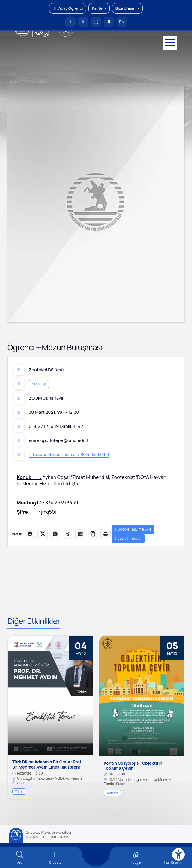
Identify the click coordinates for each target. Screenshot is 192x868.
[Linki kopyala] (93, 534)
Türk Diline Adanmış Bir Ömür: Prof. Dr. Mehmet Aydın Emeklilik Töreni (47, 765)
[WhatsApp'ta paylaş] (55, 534)
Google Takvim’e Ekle (133, 529)
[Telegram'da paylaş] (68, 534)
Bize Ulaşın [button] (127, 8)
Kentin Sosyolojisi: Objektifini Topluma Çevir (134, 766)
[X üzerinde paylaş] (43, 534)
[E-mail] (55, 858)
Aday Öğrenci (68, 8)
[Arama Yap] (109, 22)
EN (122, 22)
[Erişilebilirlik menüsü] (178, 854)
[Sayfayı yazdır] (106, 534)
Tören (19, 792)
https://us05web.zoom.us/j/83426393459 (69, 454)
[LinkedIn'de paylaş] (80, 534)
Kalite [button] (99, 8)
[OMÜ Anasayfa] (70, 22)
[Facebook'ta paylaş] (30, 534)
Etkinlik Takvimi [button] (128, 538)
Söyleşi (39, 384)
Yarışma (112, 793)
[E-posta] (83, 22)
